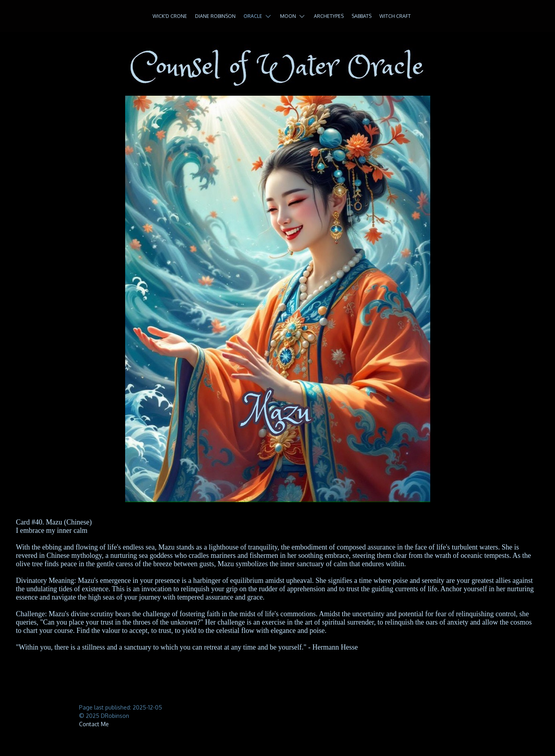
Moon (293, 16)
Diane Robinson (215, 16)
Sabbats (362, 16)
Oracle (258, 16)
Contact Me (94, 724)
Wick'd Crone (170, 16)
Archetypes (329, 16)
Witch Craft (395, 16)
